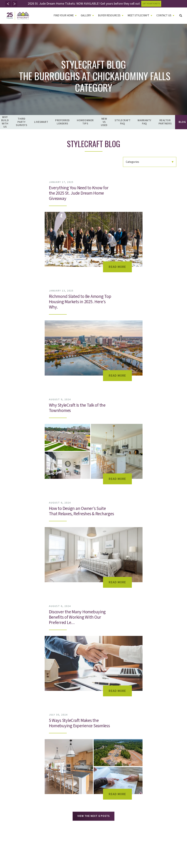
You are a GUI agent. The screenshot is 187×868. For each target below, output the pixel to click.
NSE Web (117, 771)
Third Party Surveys (21, 122)
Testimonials (90, 753)
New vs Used (104, 122)
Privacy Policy (66, 826)
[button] (8, 4)
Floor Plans (11, 753)
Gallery (40, 740)
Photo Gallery (42, 745)
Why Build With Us (65, 745)
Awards (87, 771)
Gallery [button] (86, 16)
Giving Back (89, 762)
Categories (132, 162)
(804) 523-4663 (174, 754)
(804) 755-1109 (174, 763)
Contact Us (120, 740)
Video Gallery (42, 749)
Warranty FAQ (144, 122)
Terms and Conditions (156, 826)
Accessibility (86, 826)
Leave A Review (92, 758)
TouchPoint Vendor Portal (127, 767)
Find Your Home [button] (64, 16)
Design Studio (91, 776)
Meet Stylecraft (94, 740)
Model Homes (13, 758)
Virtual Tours (42, 753)
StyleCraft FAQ (123, 122)
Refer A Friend (120, 753)
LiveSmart (41, 122)
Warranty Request (122, 749)
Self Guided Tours (15, 771)
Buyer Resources (66, 740)
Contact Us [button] (164, 16)
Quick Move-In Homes (17, 749)
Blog (58, 785)
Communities (13, 745)
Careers (117, 758)
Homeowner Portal (123, 762)
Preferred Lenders (62, 122)
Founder (88, 749)
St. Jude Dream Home (95, 767)
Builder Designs (17, 830)
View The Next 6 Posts (93, 489)
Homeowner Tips (85, 122)
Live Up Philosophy (93, 745)
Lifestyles (11, 762)
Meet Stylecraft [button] (138, 16)
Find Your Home (15, 740)
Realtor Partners (165, 122)
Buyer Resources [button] (109, 16)
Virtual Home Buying (17, 767)
